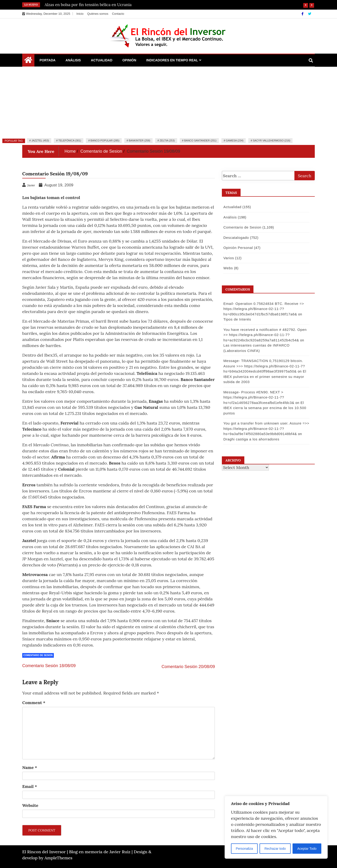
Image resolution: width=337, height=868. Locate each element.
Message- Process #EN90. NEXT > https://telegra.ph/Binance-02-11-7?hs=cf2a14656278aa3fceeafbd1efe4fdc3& (258, 397)
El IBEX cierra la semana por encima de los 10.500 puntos (264, 408)
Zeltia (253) (167, 140)
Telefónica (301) (70, 140)
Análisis (73, 60)
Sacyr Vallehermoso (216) (271, 140)
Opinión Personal (237, 248)
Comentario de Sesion (38, 655)
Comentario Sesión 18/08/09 (49, 666)
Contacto (118, 14)
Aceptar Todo (307, 849)
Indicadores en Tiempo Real (172, 60)
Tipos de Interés (236, 319)
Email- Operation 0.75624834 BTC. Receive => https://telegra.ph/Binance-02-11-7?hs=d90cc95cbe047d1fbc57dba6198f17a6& (263, 309)
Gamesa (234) (235, 140)
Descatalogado (235, 238)
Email (30, 786)
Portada (48, 60)
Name (30, 767)
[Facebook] (303, 14)
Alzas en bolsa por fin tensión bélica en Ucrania (88, 5)
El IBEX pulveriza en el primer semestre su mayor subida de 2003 (264, 377)
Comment (34, 703)
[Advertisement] (168, 102)
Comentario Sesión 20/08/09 (188, 667)
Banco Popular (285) (105, 140)
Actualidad (102, 60)
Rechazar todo (275, 849)
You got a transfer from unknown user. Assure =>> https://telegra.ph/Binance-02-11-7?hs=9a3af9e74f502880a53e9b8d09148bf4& (266, 428)
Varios (228, 258)
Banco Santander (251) (200, 140)
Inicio (80, 14)
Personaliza (244, 849)
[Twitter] (310, 14)
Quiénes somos (98, 14)
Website (30, 805)
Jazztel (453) (40, 140)
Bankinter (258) (139, 140)
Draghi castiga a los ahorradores (251, 439)
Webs (227, 268)
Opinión (129, 60)
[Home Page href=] (28, 61)
